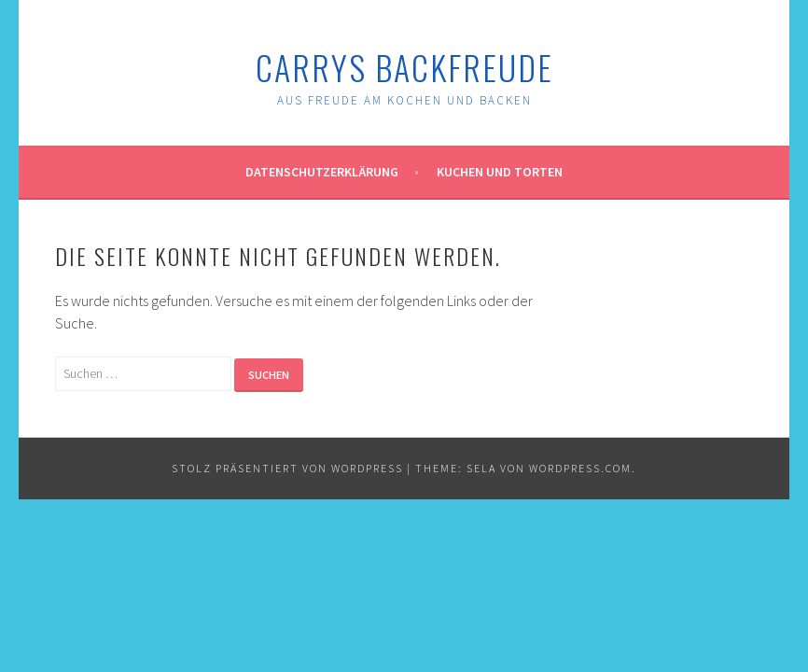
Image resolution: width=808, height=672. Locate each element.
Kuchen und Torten (500, 172)
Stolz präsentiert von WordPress (287, 468)
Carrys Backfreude (404, 67)
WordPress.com (580, 468)
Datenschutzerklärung (322, 172)
